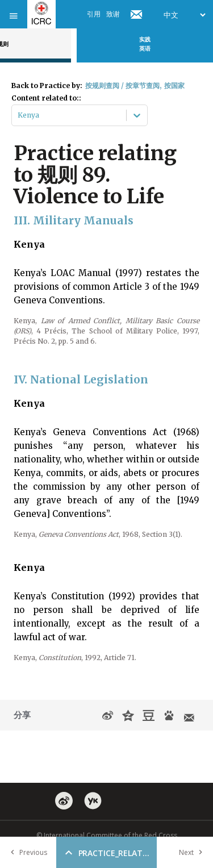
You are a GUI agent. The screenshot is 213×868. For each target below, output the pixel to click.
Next (193, 852)
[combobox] (18, 115)
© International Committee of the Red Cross (107, 835)
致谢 (113, 14)
